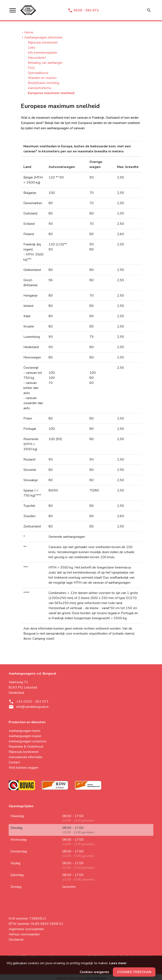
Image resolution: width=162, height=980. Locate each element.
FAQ (31, 68)
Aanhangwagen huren (24, 731)
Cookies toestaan (134, 972)
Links (32, 48)
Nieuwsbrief (37, 58)
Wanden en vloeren (42, 78)
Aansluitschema (39, 88)
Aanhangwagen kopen (25, 736)
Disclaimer (16, 940)
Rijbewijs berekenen (43, 43)
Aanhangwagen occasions (28, 741)
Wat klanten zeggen (24, 768)
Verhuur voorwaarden (24, 934)
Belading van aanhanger (45, 63)
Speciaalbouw (38, 73)
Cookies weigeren (94, 972)
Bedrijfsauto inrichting (44, 83)
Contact (14, 762)
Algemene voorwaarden (26, 929)
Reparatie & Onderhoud (26, 747)
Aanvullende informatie (26, 757)
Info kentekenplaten (43, 53)
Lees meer (118, 963)
